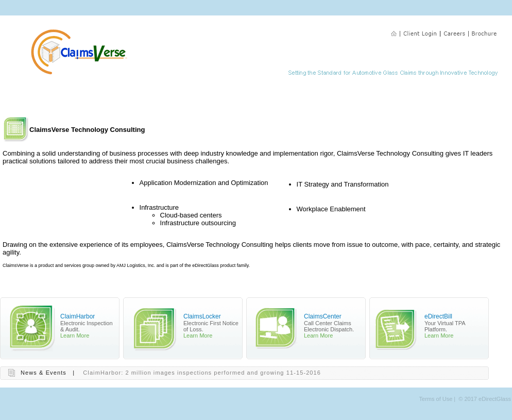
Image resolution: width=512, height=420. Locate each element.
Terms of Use (436, 399)
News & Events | (48, 373)
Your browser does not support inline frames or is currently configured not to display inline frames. (254, 206)
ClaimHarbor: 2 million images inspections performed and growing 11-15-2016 (202, 373)
